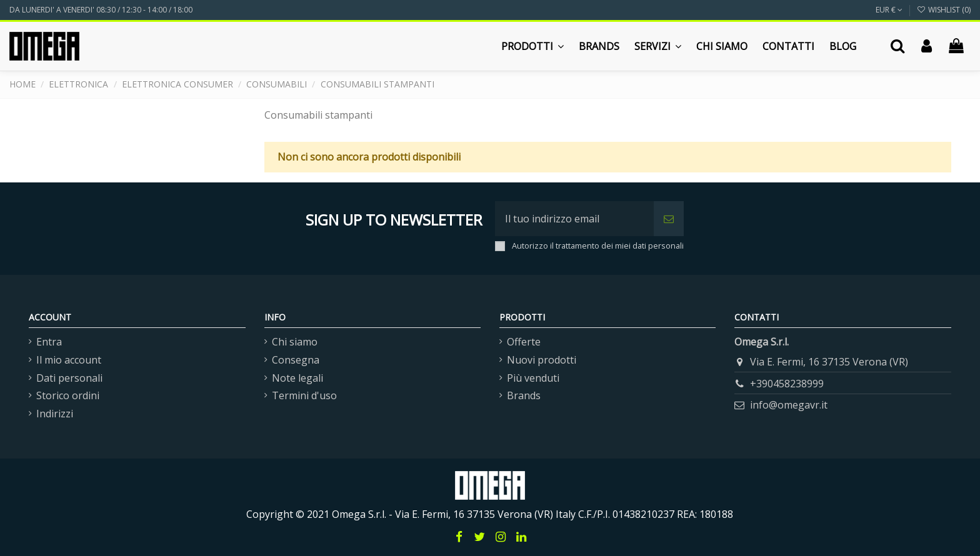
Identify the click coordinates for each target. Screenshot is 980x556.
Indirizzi (55, 414)
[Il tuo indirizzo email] (574, 219)
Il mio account (69, 360)
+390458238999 (787, 384)
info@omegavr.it (789, 405)
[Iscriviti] (669, 219)
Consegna (296, 360)
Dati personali (69, 378)
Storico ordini (68, 395)
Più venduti (533, 378)
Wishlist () (944, 10)
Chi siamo (295, 342)
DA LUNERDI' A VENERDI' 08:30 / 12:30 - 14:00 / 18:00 (101, 10)
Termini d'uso (304, 395)
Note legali (297, 378)
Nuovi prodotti (542, 360)
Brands (524, 395)
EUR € (889, 10)
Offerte (524, 342)
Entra (49, 342)
